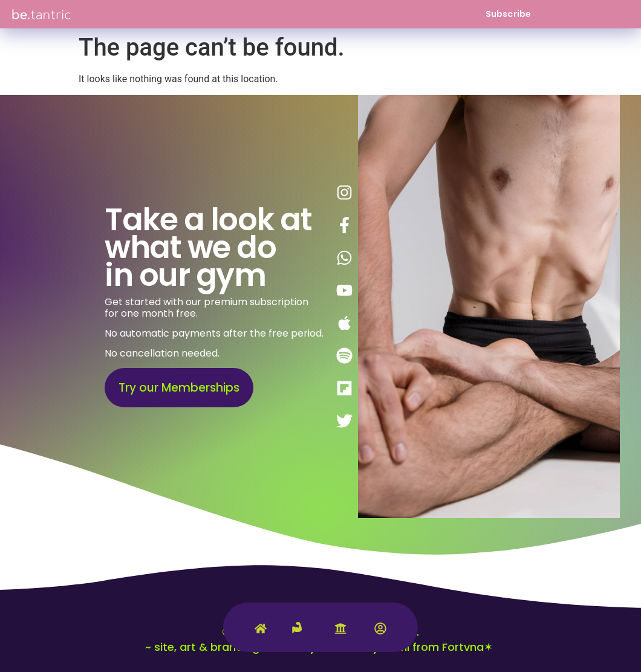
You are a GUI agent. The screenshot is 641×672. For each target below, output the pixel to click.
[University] (340, 631)
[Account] (380, 631)
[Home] (261, 631)
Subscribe (509, 14)
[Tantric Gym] (301, 635)
